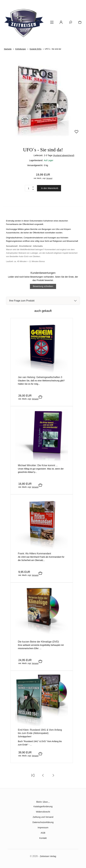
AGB (43, 833)
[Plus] (33, 187)
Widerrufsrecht (43, 812)
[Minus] (33, 189)
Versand (49, 178)
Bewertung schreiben (43, 286)
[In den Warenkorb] (40, 397)
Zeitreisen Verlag (48, 856)
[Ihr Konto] (60, 23)
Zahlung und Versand (43, 817)
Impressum (43, 828)
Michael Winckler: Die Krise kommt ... (38, 465)
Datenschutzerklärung (43, 822)
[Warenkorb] (79, 23)
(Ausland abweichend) (64, 155)
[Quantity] (29, 188)
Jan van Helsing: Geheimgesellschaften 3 (40, 377)
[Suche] (70, 23)
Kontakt (43, 838)
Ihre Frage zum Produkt (22, 301)
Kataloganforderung (43, 806)
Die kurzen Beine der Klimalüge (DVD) (38, 642)
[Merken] (76, 133)
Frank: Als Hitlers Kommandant (35, 554)
